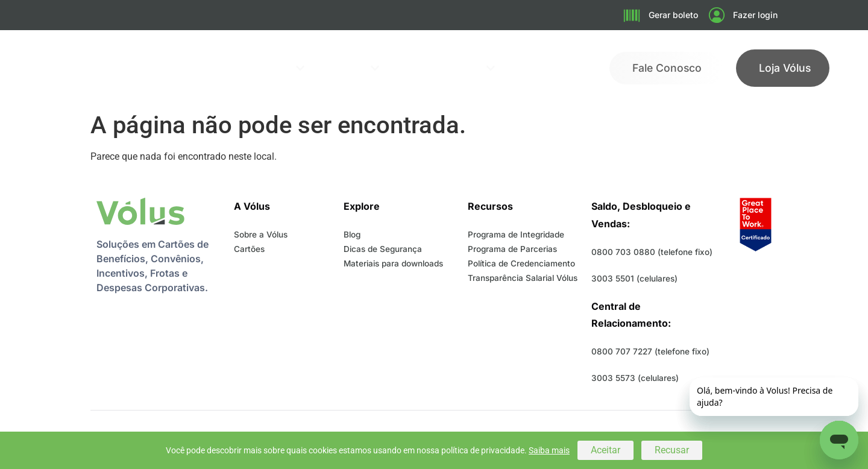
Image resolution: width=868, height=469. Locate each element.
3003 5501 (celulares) (634, 279)
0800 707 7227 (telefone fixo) (650, 351)
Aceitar (605, 450)
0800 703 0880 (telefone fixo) (652, 252)
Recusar (672, 450)
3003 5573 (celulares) (635, 378)
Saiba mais (549, 450)
